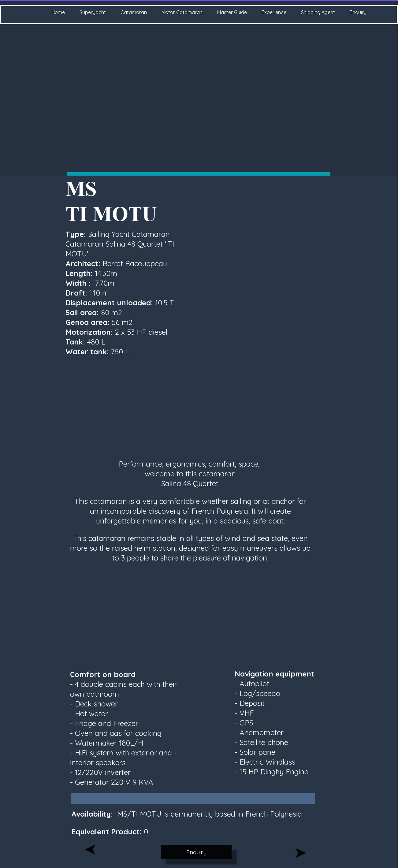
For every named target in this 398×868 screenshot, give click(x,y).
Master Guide (232, 12)
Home (58, 12)
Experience (274, 12)
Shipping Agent (318, 12)
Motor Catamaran (182, 12)
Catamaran (134, 12)
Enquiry (358, 12)
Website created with (200, 864)
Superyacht (93, 12)
